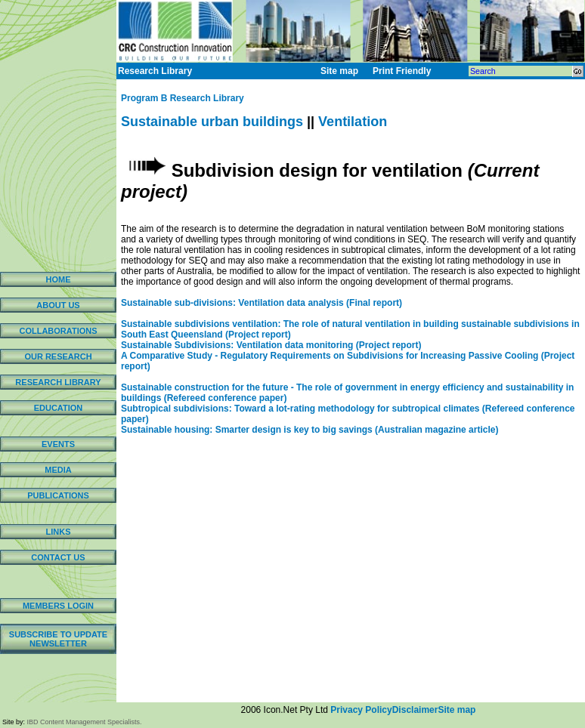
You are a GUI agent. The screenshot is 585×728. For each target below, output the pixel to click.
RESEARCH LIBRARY (58, 382)
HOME (59, 279)
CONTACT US (58, 557)
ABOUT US (58, 305)
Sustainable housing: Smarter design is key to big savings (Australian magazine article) (310, 430)
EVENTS (58, 444)
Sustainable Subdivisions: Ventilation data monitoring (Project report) (271, 345)
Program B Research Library (183, 98)
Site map (457, 710)
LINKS (59, 532)
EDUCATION (59, 408)
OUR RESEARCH (58, 356)
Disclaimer (415, 710)
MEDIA (58, 470)
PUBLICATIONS (58, 495)
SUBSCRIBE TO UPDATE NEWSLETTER (58, 639)
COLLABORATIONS (58, 331)
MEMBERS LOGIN (58, 606)
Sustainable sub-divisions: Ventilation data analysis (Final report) (262, 303)
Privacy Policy (361, 710)
